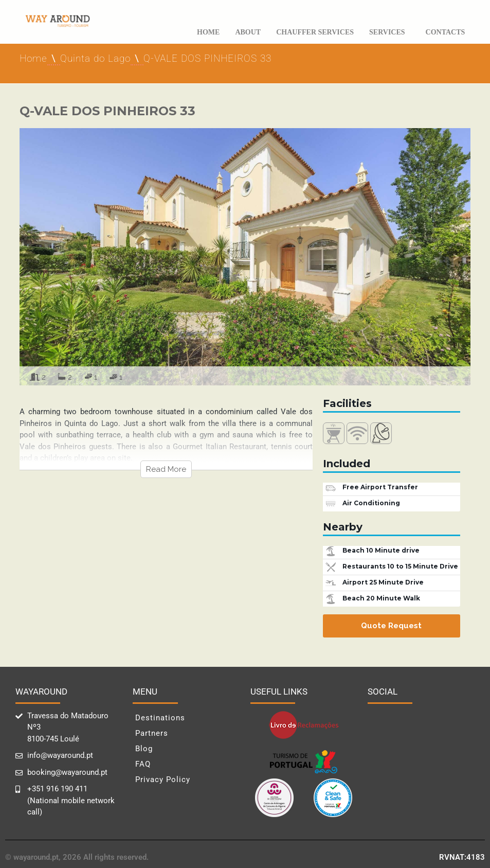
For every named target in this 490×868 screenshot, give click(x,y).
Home (208, 32)
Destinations (160, 718)
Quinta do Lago (95, 58)
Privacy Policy (163, 780)
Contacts (446, 32)
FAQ (143, 764)
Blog (144, 749)
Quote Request (391, 626)
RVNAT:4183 (462, 857)
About (248, 32)
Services (390, 32)
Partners (152, 733)
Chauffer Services (315, 32)
